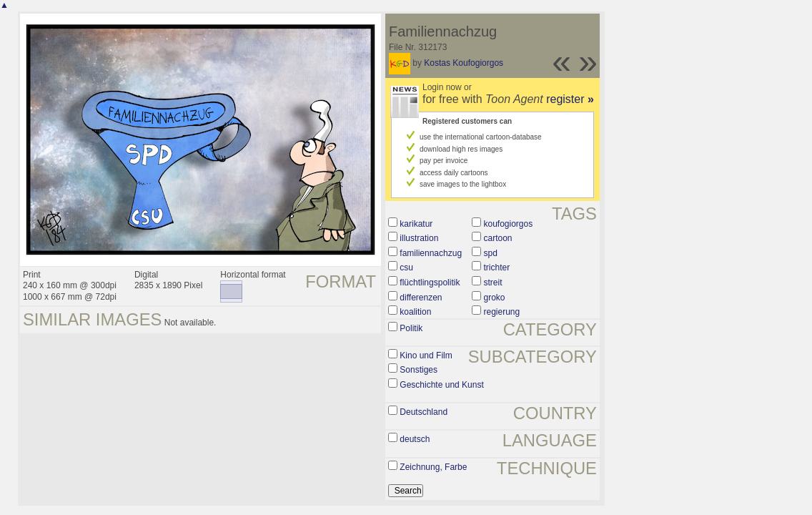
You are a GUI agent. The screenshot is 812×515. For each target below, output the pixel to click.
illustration (419, 238)
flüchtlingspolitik (430, 283)
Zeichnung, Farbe (433, 467)
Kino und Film (426, 355)
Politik (411, 328)
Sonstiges (419, 370)
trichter (496, 268)
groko (494, 298)
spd (490, 253)
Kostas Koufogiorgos (464, 63)
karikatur (416, 224)
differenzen (421, 298)
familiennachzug (431, 253)
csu (406, 268)
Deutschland (424, 412)
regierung (501, 312)
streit (492, 283)
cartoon (497, 238)
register (570, 99)
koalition (415, 312)
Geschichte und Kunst (441, 385)
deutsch (415, 439)
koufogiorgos (508, 224)
